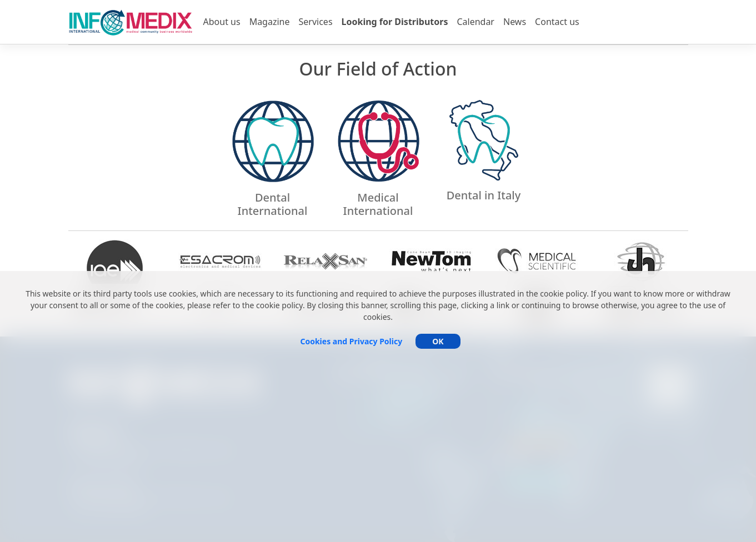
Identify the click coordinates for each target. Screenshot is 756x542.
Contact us (557, 22)
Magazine (270, 22)
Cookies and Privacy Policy (351, 341)
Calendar (475, 22)
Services (316, 22)
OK (438, 341)
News (515, 22)
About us (222, 22)
